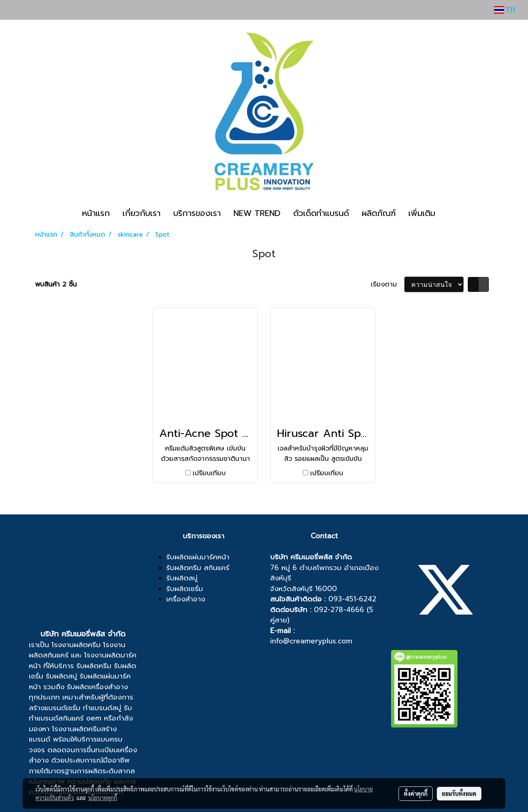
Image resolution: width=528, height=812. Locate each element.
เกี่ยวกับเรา (141, 213)
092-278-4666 (339, 610)
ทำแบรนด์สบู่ (102, 708)
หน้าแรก (96, 213)
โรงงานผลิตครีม (76, 645)
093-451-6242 (352, 599)
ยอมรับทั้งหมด (459, 793)
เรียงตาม (388, 284)
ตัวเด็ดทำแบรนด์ (321, 213)
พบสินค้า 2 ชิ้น (56, 284)
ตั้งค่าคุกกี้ (416, 793)
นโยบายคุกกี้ (103, 798)
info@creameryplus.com (311, 641)
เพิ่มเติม (422, 213)
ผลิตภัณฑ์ (379, 213)
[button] (449, 213)
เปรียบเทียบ (209, 473)
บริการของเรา (197, 213)
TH (505, 10)
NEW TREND (257, 213)
